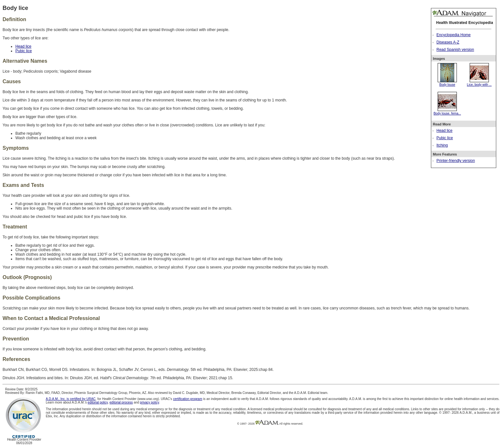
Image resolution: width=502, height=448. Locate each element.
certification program (188, 399)
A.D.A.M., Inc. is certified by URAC (71, 399)
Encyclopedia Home (453, 35)
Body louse (447, 83)
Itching (442, 145)
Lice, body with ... (479, 83)
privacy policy (149, 402)
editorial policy (98, 402)
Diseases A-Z (448, 42)
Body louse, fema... (447, 112)
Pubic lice (445, 138)
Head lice (444, 131)
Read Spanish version (455, 50)
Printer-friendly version (456, 161)
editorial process (121, 402)
